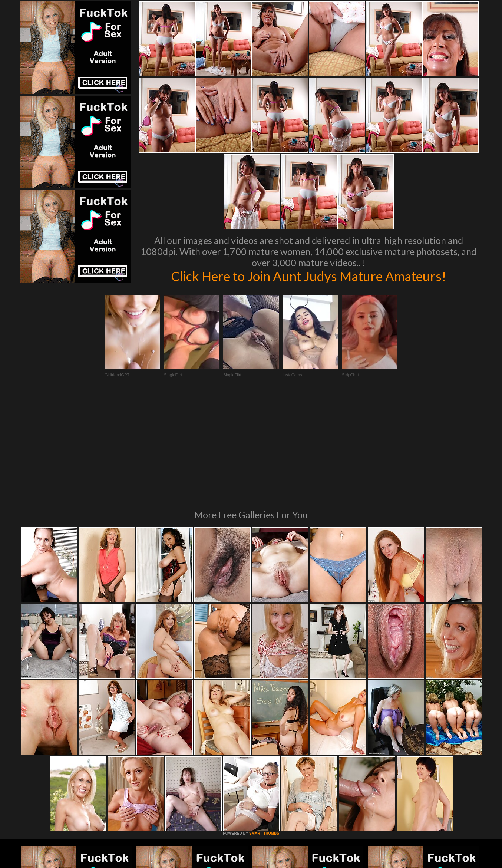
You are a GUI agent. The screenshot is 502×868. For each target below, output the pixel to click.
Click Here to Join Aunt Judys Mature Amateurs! (308, 276)
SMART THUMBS (264, 732)
